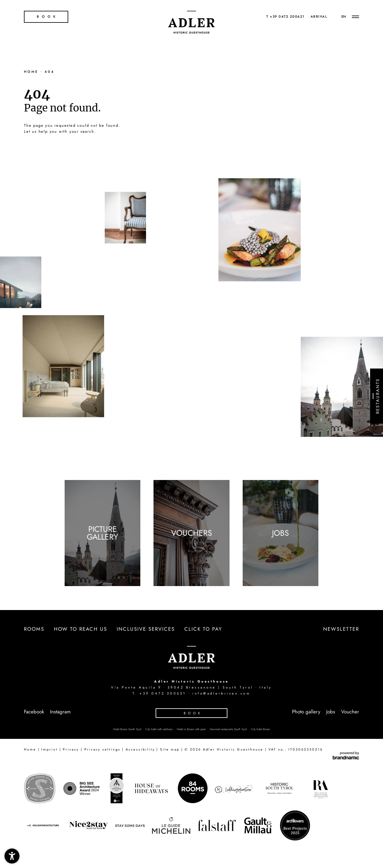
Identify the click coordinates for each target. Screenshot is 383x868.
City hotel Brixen (261, 729)
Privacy (71, 750)
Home (32, 72)
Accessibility (140, 750)
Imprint (50, 750)
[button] (12, 856)
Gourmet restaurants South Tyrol (229, 729)
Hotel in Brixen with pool (192, 729)
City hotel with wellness (159, 729)
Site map (170, 750)
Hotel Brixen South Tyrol (128, 729)
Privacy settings (102, 750)
